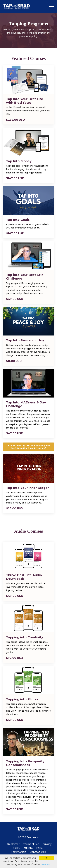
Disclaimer (13, 844)
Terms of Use (31, 844)
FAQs (39, 848)
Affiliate (28, 848)
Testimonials (19, 852)
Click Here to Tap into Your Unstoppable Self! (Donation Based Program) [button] (29, 447)
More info (46, 864)
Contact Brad (38, 852)
